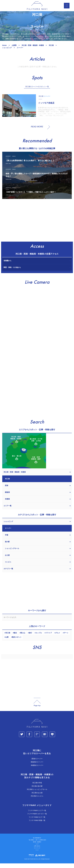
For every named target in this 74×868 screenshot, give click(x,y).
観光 (15, 637)
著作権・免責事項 (37, 846)
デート (66, 637)
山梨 (7, 642)
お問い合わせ (37, 850)
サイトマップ (37, 852)
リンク (37, 855)
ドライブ (49, 637)
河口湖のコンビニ (37, 801)
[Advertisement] (37, 226)
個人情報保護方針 (37, 842)
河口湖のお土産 (37, 797)
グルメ (58, 637)
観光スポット (17, 642)
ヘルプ (37, 848)
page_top (37, 707)
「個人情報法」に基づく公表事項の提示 (37, 844)
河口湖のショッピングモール (37, 794)
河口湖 (8, 637)
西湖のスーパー (37, 763)
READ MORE (37, 131)
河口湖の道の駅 (37, 791)
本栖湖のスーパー (37, 770)
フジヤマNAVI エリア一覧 (37, 815)
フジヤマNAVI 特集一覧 (37, 825)
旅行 (30, 637)
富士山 (23, 637)
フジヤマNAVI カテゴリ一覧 (37, 818)
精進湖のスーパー (37, 767)
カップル (39, 637)
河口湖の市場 (37, 787)
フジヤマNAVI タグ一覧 (37, 822)
